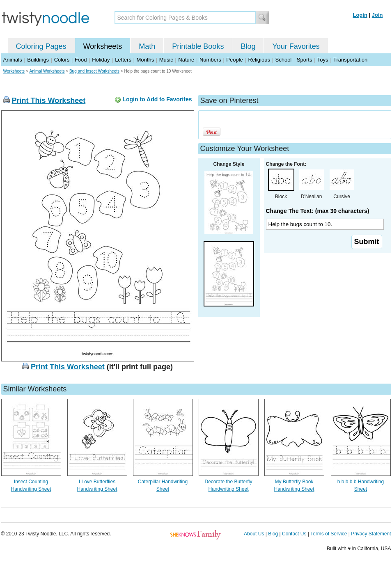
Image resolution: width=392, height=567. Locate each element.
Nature (186, 60)
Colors (62, 60)
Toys (323, 60)
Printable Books (198, 46)
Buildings (38, 60)
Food (81, 60)
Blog (248, 46)
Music (166, 60)
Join (377, 15)
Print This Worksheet (49, 101)
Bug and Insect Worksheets (94, 71)
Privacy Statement (371, 534)
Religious (259, 60)
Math (147, 46)
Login (360, 15)
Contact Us (294, 534)
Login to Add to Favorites (157, 99)
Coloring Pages (41, 46)
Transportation (350, 60)
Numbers (210, 60)
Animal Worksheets (47, 71)
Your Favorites (296, 46)
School (284, 60)
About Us (254, 534)
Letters (123, 60)
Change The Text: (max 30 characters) (318, 211)
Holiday (101, 60)
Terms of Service (329, 534)
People (234, 60)
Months (146, 60)
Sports (305, 60)
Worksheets (103, 46)
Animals (13, 60)
